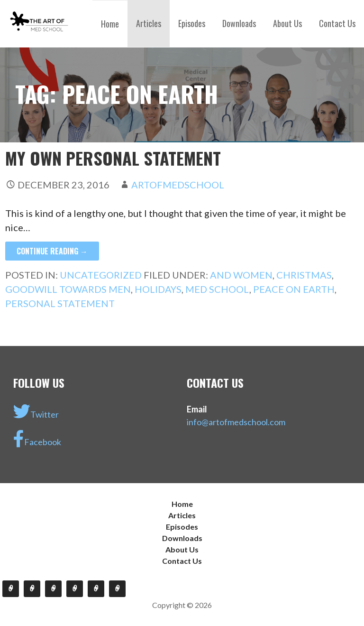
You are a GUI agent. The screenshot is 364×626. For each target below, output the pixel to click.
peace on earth (294, 289)
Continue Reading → (52, 251)
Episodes (192, 23)
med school (217, 289)
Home (110, 24)
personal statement (60, 303)
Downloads (239, 23)
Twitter (36, 411)
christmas (304, 275)
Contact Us (337, 23)
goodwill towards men (68, 289)
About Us (287, 23)
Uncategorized (101, 275)
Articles (149, 23)
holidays (158, 289)
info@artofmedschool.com (236, 422)
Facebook (37, 439)
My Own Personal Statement (113, 158)
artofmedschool (178, 185)
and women (241, 275)
